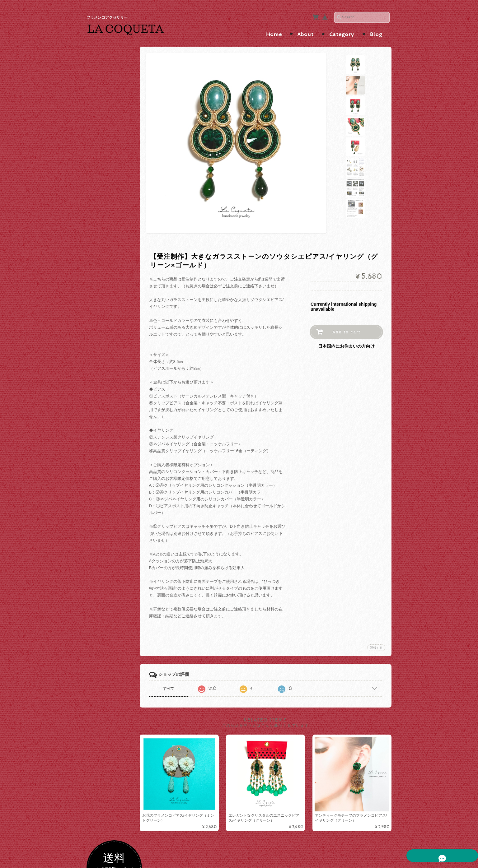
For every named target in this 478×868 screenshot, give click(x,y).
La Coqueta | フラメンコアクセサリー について (116, 615)
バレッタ (104, 454)
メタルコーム (108, 444)
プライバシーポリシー (115, 645)
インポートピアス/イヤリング (116, 379)
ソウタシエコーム (112, 419)
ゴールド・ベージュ (114, 133)
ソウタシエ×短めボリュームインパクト (117, 313)
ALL (99, 261)
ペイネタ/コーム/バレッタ (116, 395)
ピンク (102, 183)
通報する (376, 643)
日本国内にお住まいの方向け (346, 342)
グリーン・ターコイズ (116, 223)
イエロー (104, 213)
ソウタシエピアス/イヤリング (115, 247)
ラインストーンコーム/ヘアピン (116, 432)
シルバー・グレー (112, 143)
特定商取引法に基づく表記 (116, 661)
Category (342, 30)
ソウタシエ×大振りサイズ (117, 283)
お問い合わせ (107, 633)
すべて (178, 684)
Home (274, 30)
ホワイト (104, 163)
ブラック (104, 153)
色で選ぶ (102, 122)
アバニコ (102, 529)
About (306, 30)
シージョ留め (106, 465)
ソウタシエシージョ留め (116, 489)
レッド (102, 173)
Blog (376, 30)
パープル (104, 203)
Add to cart (347, 328)
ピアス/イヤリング (111, 341)
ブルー (102, 233)
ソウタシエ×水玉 (111, 271)
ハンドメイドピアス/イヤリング (116, 364)
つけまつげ (104, 517)
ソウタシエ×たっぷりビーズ (117, 327)
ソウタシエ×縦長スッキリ (117, 298)
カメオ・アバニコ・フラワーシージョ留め (116, 504)
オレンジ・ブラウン (114, 193)
